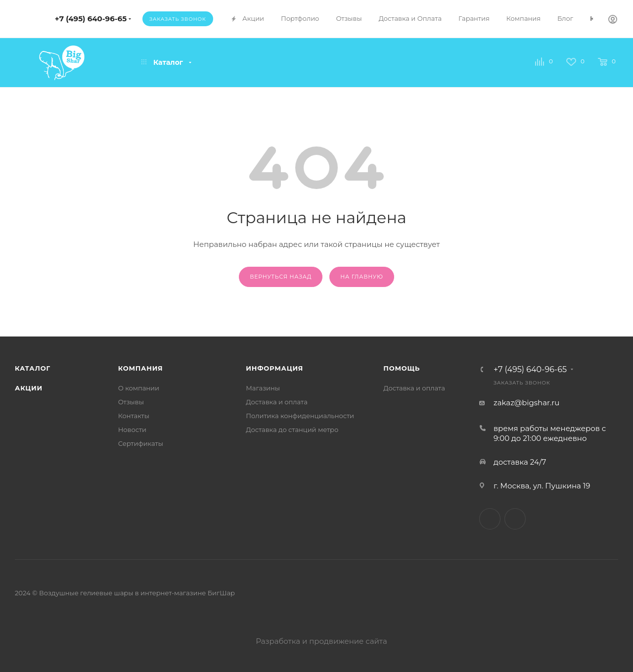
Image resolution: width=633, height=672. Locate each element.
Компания (141, 368)
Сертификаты (141, 443)
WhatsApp (515, 519)
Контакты (134, 416)
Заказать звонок (178, 19)
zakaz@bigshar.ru (526, 403)
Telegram (490, 519)
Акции (29, 388)
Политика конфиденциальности (300, 416)
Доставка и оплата (277, 402)
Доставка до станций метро (292, 430)
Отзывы (131, 402)
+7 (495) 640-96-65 (91, 19)
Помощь (402, 368)
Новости (132, 430)
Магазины (263, 388)
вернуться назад (281, 277)
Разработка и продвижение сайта (316, 641)
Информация (274, 368)
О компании (139, 388)
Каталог (33, 368)
